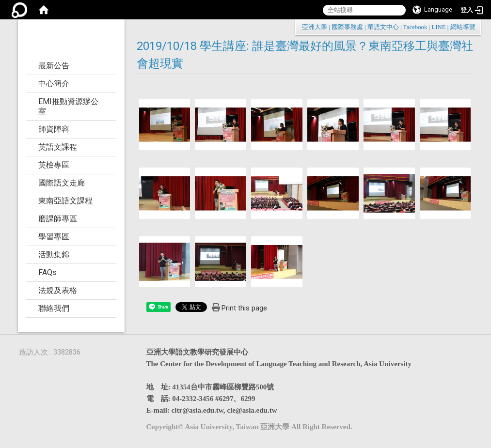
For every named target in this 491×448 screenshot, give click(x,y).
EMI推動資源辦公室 (68, 106)
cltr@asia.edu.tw (198, 410)
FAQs (48, 272)
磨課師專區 (58, 219)
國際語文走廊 (62, 183)
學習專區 (54, 237)
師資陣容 (54, 129)
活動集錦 (54, 255)
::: (470, 27)
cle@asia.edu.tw (252, 410)
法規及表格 (58, 290)
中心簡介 (54, 84)
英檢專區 (54, 165)
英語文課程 (58, 147)
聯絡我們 (54, 308)
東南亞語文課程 (65, 201)
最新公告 (54, 66)
